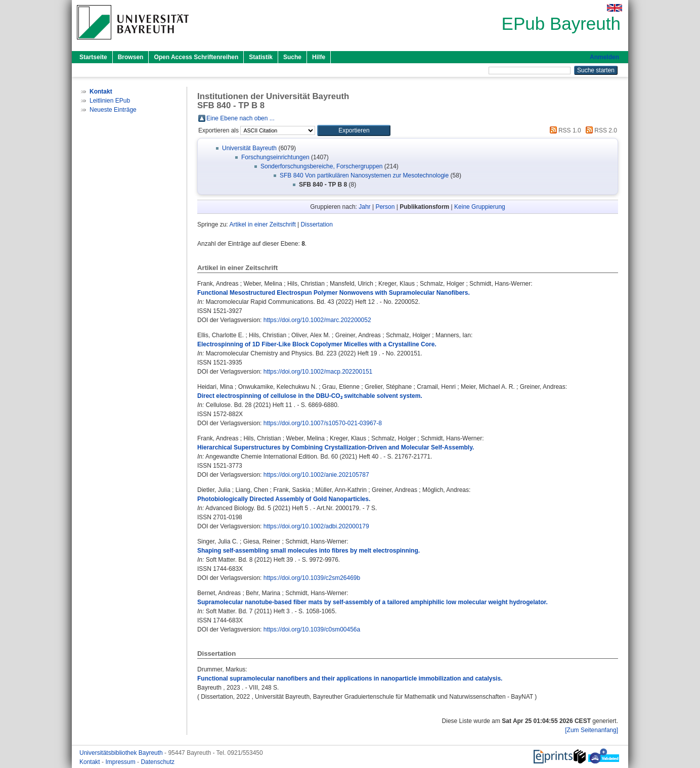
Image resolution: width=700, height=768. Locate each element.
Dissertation (317, 224)
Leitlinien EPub (110, 101)
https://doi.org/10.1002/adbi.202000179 (316, 526)
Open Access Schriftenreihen (196, 57)
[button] (354, 130)
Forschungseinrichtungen (275, 157)
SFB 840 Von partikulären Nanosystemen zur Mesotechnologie (364, 175)
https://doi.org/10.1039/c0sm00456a (312, 629)
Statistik (261, 57)
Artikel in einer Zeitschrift (262, 224)
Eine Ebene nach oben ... (240, 118)
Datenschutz (158, 762)
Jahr (364, 207)
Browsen (131, 57)
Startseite (93, 57)
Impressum (121, 762)
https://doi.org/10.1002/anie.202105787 (316, 475)
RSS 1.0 (564, 130)
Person (385, 207)
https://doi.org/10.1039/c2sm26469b (312, 578)
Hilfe (319, 57)
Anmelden (604, 57)
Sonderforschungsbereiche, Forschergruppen (321, 166)
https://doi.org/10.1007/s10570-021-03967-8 (323, 423)
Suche (292, 57)
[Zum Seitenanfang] (592, 730)
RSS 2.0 (600, 130)
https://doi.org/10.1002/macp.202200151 (318, 372)
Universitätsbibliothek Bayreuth (122, 753)
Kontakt (91, 762)
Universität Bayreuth (249, 148)
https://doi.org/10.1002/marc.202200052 (317, 320)
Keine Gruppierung (480, 207)
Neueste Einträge (113, 110)
